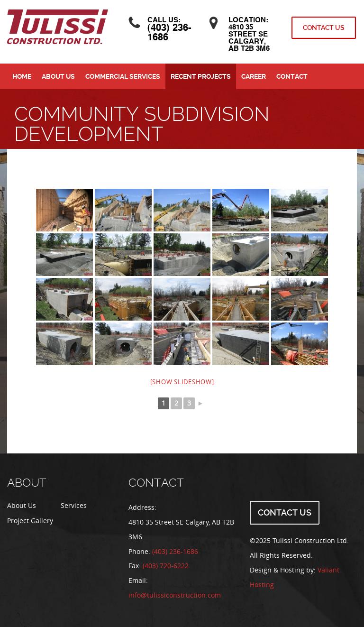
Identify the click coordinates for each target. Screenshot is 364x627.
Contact (292, 76)
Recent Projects (201, 76)
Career (254, 76)
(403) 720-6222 (166, 566)
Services (74, 506)
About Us (58, 76)
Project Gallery (30, 521)
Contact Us (324, 28)
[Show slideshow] (182, 382)
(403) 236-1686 (175, 552)
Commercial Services (123, 76)
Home (22, 76)
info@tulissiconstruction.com (175, 595)
